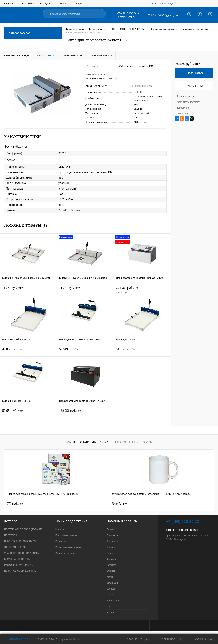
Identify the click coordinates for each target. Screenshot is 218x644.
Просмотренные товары (134, 442)
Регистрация (167, 4)
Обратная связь (18, 639)
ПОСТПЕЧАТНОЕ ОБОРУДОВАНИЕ (23, 529)
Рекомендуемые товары (68, 547)
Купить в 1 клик (195, 86)
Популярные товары (66, 535)
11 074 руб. (85, 290)
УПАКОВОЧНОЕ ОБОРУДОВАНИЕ (23, 553)
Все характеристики (141, 86)
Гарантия (111, 565)
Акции (79, 4)
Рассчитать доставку (188, 102)
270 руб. (15, 504)
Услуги (110, 577)
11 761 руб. (28, 290)
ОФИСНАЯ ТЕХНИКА (16, 547)
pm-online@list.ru (188, 530)
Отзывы (111, 571)
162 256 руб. (85, 413)
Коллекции (112, 583)
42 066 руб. (28, 351)
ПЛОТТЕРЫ (11, 535)
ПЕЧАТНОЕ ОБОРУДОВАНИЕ (20, 571)
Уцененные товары (65, 553)
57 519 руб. (85, 351)
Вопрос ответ (113, 601)
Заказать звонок (126, 17)
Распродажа (62, 541)
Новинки (60, 529)
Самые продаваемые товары (88, 442)
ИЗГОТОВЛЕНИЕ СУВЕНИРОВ (21, 541)
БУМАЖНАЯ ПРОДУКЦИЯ (18, 559)
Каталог (110, 595)
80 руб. (67, 504)
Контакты (111, 559)
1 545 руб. (173, 504)
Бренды (110, 589)
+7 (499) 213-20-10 (47, 639)
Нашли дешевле (185, 96)
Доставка (64, 4)
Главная (9, 4)
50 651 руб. (28, 413)
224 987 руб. (142, 290)
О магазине (27, 4)
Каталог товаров (33, 33)
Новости (111, 613)
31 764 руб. (142, 351)
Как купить (46, 4)
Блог (109, 607)
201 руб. (120, 504)
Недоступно (183, 108)
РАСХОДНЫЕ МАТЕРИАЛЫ (19, 565)
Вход (154, 4)
